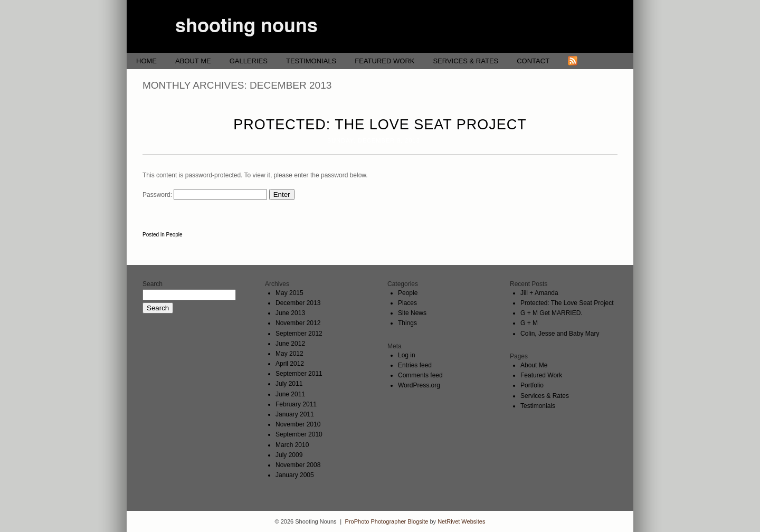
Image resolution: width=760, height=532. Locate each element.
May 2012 (289, 354)
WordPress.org (419, 385)
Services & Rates (465, 61)
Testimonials (311, 61)
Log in (407, 355)
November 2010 (298, 424)
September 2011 (299, 374)
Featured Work (384, 61)
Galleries (249, 61)
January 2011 (295, 414)
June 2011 (290, 394)
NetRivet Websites (461, 521)
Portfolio (532, 385)
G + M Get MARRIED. (552, 313)
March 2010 (292, 445)
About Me (193, 61)
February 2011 (296, 404)
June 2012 (290, 344)
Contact (533, 61)
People (174, 235)
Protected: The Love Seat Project (380, 125)
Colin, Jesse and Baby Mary (560, 334)
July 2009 (289, 455)
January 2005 (295, 475)
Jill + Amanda (539, 293)
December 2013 (298, 303)
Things (407, 323)
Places (407, 303)
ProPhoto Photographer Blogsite (387, 521)
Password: (205, 195)
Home (146, 61)
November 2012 (298, 323)
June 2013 (290, 313)
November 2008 (298, 465)
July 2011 (289, 384)
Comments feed (420, 375)
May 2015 (289, 293)
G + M (529, 323)
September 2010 (299, 434)
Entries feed (415, 365)
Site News (412, 313)
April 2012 (290, 364)
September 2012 (299, 334)
